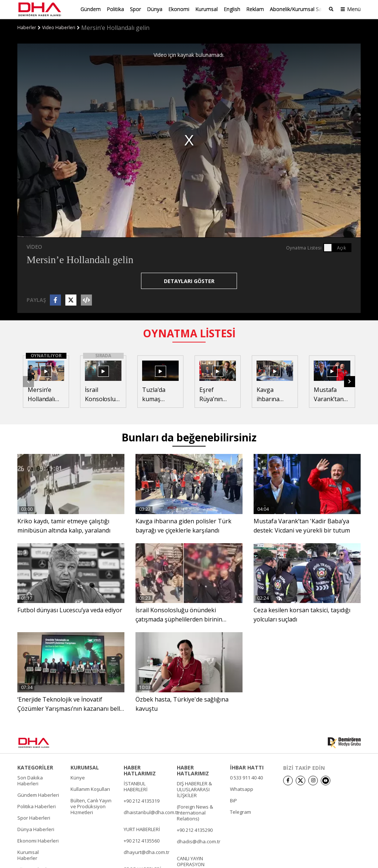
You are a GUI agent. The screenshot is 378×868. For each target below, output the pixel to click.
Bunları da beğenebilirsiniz (189, 437)
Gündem (91, 9)
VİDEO (34, 246)
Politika (115, 9)
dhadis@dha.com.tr (199, 841)
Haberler (27, 27)
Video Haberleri (59, 27)
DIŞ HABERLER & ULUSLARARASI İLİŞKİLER (194, 789)
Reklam (255, 9)
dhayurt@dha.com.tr (147, 851)
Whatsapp (242, 788)
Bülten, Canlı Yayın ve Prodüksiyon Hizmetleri (91, 806)
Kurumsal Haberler (28, 854)
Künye (78, 777)
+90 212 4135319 (142, 800)
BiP (233, 800)
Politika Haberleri (37, 806)
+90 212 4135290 (195, 829)
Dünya (155, 9)
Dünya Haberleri (36, 829)
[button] (350, 381)
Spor (135, 9)
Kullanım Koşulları (90, 788)
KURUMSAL (85, 767)
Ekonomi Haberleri (38, 840)
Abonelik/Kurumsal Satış (299, 9)
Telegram (240, 811)
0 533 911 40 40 (246, 777)
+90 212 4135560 (142, 840)
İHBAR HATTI (247, 767)
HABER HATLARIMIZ (140, 770)
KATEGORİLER (35, 767)
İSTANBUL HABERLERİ (136, 786)
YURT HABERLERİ (142, 829)
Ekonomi (179, 9)
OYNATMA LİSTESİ (189, 333)
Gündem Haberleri (38, 794)
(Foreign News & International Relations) (195, 812)
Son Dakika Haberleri (30, 780)
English (232, 9)
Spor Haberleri (34, 817)
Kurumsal (207, 9)
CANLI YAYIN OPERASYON (191, 861)
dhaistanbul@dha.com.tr (151, 812)
